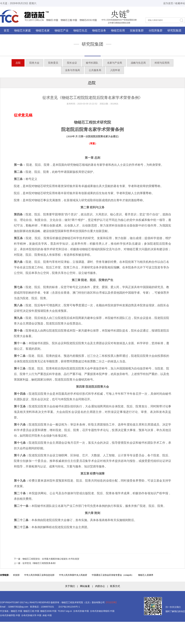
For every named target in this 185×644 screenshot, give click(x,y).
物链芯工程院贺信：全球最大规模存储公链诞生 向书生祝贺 (51, 559)
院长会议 (72, 63)
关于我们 (70, 586)
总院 (18, 63)
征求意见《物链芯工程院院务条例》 (40, 563)
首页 (6, 31)
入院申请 (115, 70)
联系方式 (115, 586)
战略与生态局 (138, 63)
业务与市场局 (72, 70)
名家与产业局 (115, 63)
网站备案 (85, 586)
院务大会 (34, 63)
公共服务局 (95, 70)
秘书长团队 (92, 63)
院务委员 (53, 63)
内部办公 (100, 586)
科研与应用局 (162, 63)
